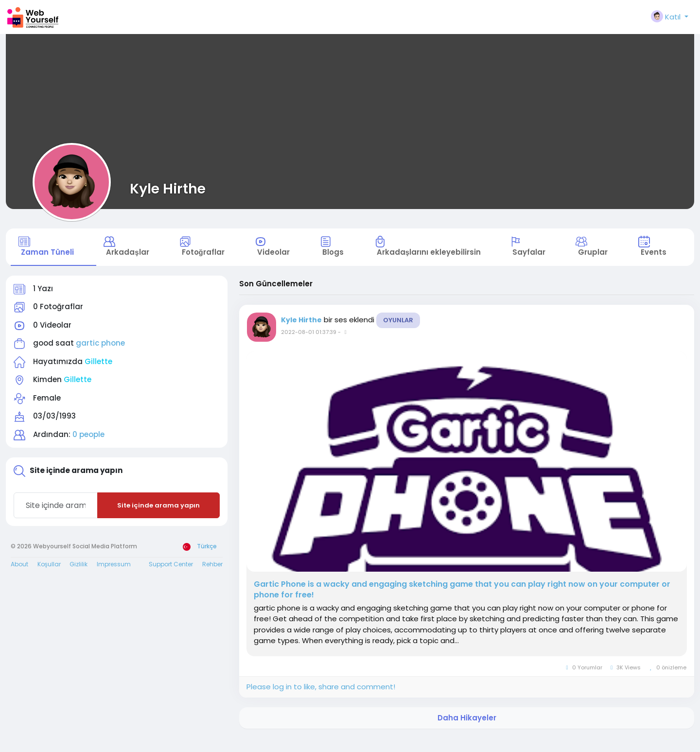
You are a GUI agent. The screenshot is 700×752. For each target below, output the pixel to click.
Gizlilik (79, 578)
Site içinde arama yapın (158, 518)
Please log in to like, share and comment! (321, 700)
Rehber (212, 578)
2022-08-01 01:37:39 (309, 345)
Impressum (114, 578)
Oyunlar (398, 333)
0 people (88, 447)
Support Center (171, 578)
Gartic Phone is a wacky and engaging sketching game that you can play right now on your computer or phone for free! (462, 603)
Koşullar (49, 578)
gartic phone (100, 357)
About (19, 578)
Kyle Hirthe (168, 189)
